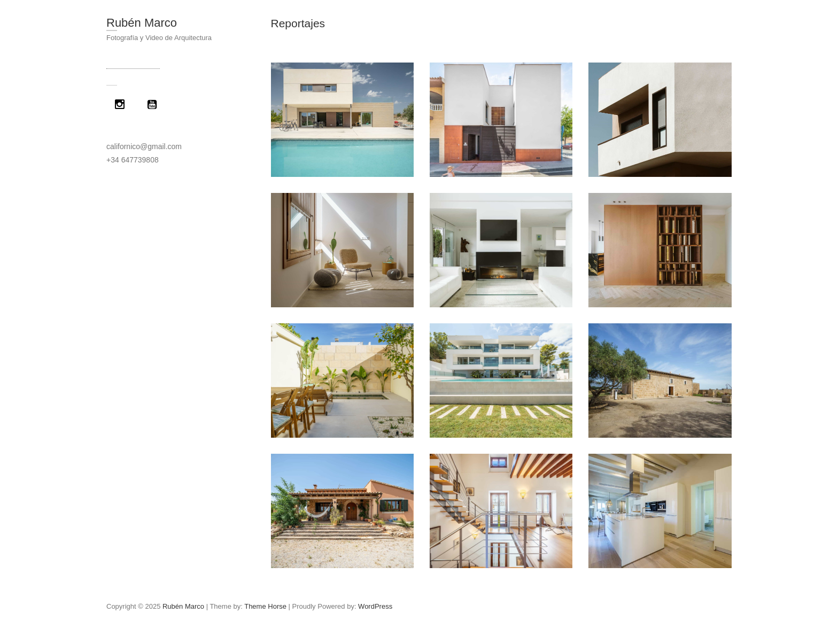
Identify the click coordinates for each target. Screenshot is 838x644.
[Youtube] (154, 104)
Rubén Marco (142, 23)
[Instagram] (122, 104)
